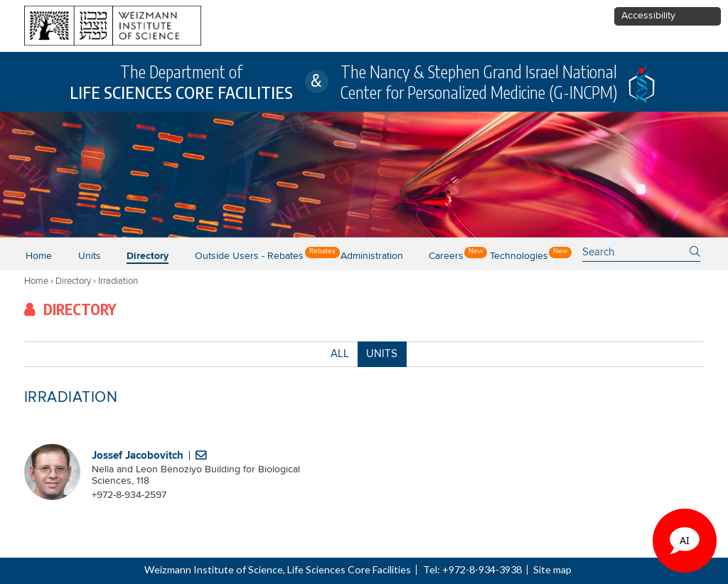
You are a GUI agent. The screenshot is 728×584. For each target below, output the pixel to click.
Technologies (519, 256)
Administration (372, 256)
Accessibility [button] (648, 16)
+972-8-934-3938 (482, 569)
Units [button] (90, 256)
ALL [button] (340, 356)
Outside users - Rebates (249, 256)
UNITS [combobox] (382, 354)
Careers (446, 256)
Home (39, 256)
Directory (148, 256)
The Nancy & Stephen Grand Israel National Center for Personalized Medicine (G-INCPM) (479, 82)
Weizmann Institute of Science (214, 569)
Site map (552, 569)
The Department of (181, 82)
